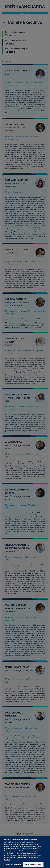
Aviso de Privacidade (19, 859)
